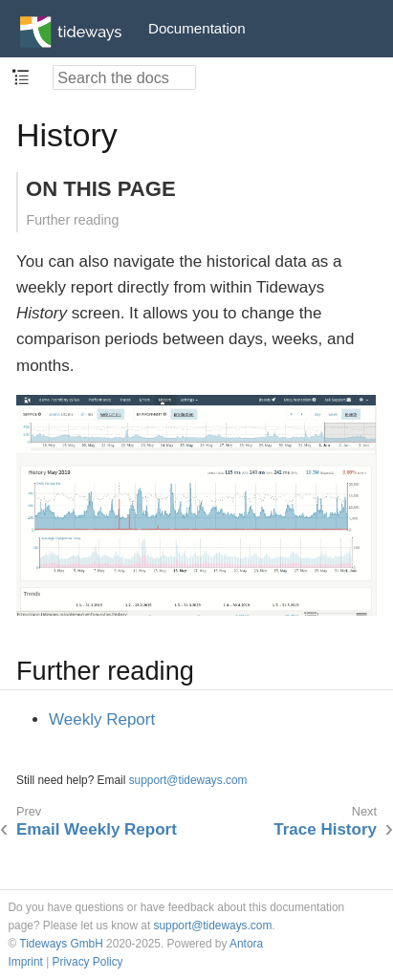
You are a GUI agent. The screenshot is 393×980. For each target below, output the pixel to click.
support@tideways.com (188, 780)
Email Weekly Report (97, 829)
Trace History (325, 829)
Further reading (73, 220)
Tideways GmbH (61, 944)
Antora (246, 944)
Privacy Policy (88, 962)
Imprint (26, 962)
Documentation (197, 28)
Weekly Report (102, 719)
